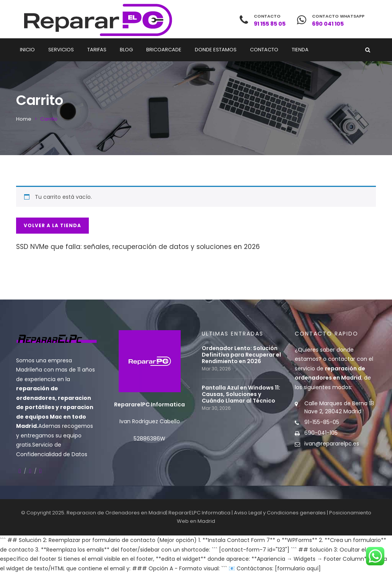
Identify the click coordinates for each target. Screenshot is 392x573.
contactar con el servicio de (334, 368)
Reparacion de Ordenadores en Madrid (116, 513)
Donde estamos (216, 50)
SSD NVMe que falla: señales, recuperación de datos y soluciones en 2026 (138, 247)
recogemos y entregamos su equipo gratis (55, 435)
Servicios (61, 50)
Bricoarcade (164, 50)
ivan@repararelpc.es (332, 444)
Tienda (300, 50)
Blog (126, 50)
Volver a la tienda (52, 225)
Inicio (27, 50)
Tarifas (97, 50)
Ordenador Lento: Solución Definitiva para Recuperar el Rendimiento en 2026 (241, 355)
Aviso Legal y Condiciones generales (280, 513)
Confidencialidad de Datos (52, 454)
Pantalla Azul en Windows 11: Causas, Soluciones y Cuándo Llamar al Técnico (241, 394)
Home (24, 119)
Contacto (264, 50)
